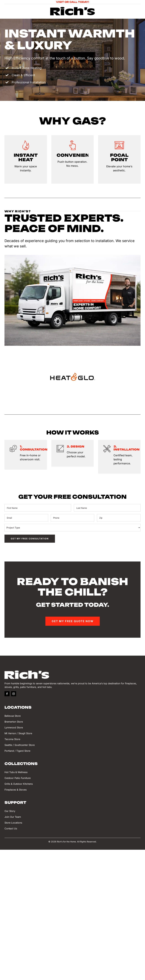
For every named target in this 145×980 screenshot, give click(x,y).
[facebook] (7, 696)
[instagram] (14, 696)
